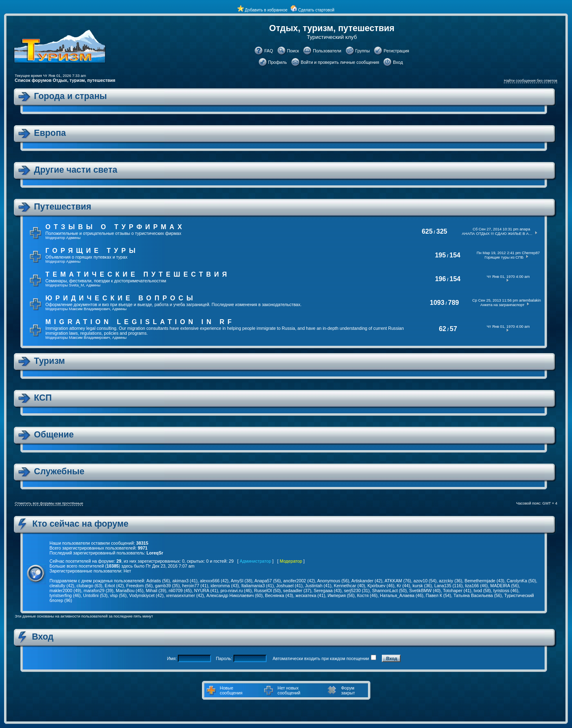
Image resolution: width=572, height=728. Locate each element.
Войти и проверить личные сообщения (340, 62)
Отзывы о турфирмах (115, 227)
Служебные (59, 471)
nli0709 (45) (180, 591)
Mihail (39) (156, 591)
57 (453, 329)
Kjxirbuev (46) (381, 586)
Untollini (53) (95, 595)
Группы (363, 51)
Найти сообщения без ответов (531, 81)
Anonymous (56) (333, 581)
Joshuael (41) (289, 586)
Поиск (293, 51)
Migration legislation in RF (140, 322)
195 (441, 255)
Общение (54, 435)
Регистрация (396, 51)
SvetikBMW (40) (425, 591)
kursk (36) (422, 586)
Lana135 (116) (448, 586)
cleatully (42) (62, 586)
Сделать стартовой (316, 10)
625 (427, 231)
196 (441, 279)
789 (454, 303)
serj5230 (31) (357, 591)
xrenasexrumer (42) (185, 595)
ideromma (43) (225, 586)
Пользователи (327, 51)
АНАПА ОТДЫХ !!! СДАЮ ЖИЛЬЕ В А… (497, 234)
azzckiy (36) (451, 581)
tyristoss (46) (506, 591)
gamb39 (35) (167, 586)
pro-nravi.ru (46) (236, 591)
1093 (437, 303)
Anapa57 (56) (268, 581)
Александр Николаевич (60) (235, 595)
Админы (73, 238)
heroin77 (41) (195, 586)
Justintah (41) (318, 586)
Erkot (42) (114, 586)
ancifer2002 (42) (299, 581)
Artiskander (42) (367, 581)
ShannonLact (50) (389, 591)
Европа (50, 133)
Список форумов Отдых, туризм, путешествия (65, 80)
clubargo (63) (89, 586)
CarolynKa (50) (521, 581)
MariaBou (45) (130, 591)
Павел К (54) (438, 595)
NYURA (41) (206, 591)
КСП (43, 398)
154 (455, 255)
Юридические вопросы (121, 298)
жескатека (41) (310, 595)
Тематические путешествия (138, 274)
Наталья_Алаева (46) (402, 595)
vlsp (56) (118, 595)
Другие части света (76, 170)
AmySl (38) (241, 581)
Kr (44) (403, 586)
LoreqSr (155, 553)
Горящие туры (92, 251)
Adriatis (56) (158, 581)
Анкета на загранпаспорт (502, 305)
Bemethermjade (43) (484, 581)
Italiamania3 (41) (257, 586)
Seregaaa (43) (327, 591)
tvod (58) (482, 591)
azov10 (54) (425, 581)
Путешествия (63, 207)
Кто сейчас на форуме (80, 524)
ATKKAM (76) (398, 581)
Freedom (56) (140, 586)
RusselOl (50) (268, 591)
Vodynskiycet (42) (146, 595)
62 (442, 329)
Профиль (278, 62)
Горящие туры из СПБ (504, 257)
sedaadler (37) (297, 591)
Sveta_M (77, 285)
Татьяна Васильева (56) (478, 595)
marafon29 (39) (99, 591)
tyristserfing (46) (65, 595)
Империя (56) (341, 595)
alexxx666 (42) (214, 581)
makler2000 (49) (65, 591)
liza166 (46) (476, 586)
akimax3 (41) (185, 581)
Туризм (49, 361)
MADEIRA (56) (505, 586)
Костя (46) (367, 595)
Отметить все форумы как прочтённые (49, 503)
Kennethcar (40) (349, 586)
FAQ (268, 51)
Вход (398, 62)
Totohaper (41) (457, 591)
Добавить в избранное (266, 10)
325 (442, 231)
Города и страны (71, 96)
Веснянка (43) (279, 595)
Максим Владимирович (90, 309)
